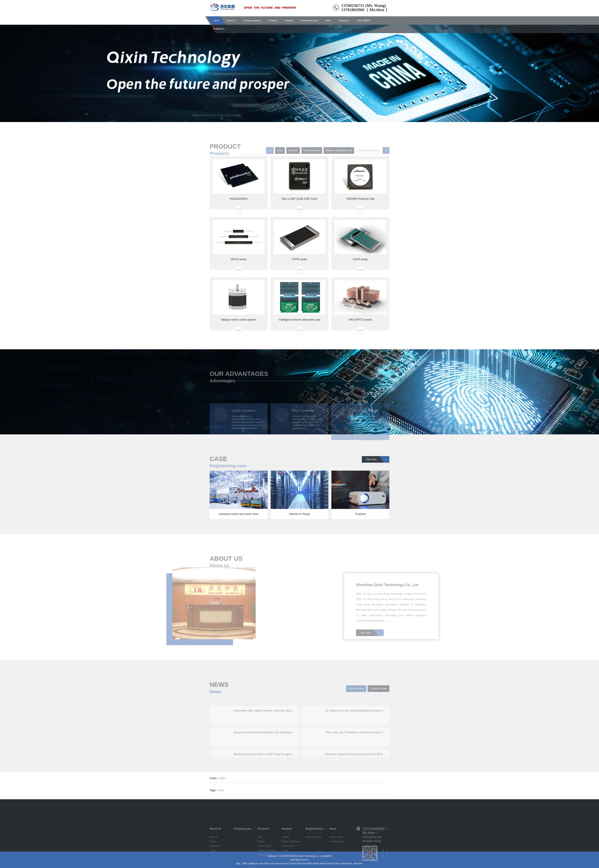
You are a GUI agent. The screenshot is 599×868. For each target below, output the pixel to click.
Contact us (344, 20)
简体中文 (219, 29)
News (328, 20)
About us (231, 20)
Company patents (252, 20)
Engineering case (309, 20)
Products (273, 20)
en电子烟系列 (364, 20)
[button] (296, 119)
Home (216, 20)
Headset (289, 20)
